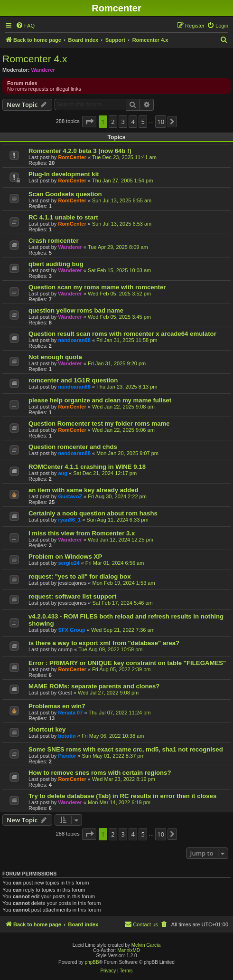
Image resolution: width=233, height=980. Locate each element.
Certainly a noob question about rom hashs (93, 513)
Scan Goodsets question (65, 194)
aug (63, 473)
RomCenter (72, 157)
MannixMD (129, 950)
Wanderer (43, 70)
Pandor (67, 756)
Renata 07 (70, 713)
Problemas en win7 (57, 706)
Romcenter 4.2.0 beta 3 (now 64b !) (80, 151)
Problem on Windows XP (65, 557)
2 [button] (113, 122)
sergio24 (69, 563)
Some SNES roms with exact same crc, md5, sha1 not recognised (126, 749)
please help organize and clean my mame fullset (100, 400)
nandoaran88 (74, 340)
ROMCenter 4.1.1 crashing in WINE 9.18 (87, 467)
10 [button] (161, 122)
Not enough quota (55, 357)
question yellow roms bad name (76, 310)
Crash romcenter (54, 241)
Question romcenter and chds (73, 447)
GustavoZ (70, 496)
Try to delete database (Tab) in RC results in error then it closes (122, 796)
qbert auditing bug (56, 264)
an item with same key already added (84, 490)
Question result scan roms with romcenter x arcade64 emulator (122, 334)
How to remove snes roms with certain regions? (100, 773)
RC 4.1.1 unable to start (63, 217)
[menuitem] (25, 26)
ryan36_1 (69, 520)
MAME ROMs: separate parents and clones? (94, 686)
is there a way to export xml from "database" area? (104, 643)
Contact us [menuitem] (141, 924)
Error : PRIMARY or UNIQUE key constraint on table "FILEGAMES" (127, 663)
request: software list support (72, 596)
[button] (89, 122)
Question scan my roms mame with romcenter (97, 287)
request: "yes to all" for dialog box (79, 576)
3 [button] (123, 122)
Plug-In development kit (64, 174)
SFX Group (71, 630)
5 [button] (143, 122)
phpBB (92, 962)
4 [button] (133, 122)
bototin (67, 736)
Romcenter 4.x (35, 59)
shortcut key (47, 729)
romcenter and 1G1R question (73, 380)
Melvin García (146, 945)
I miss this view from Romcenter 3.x (82, 533)
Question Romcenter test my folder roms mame (99, 423)
